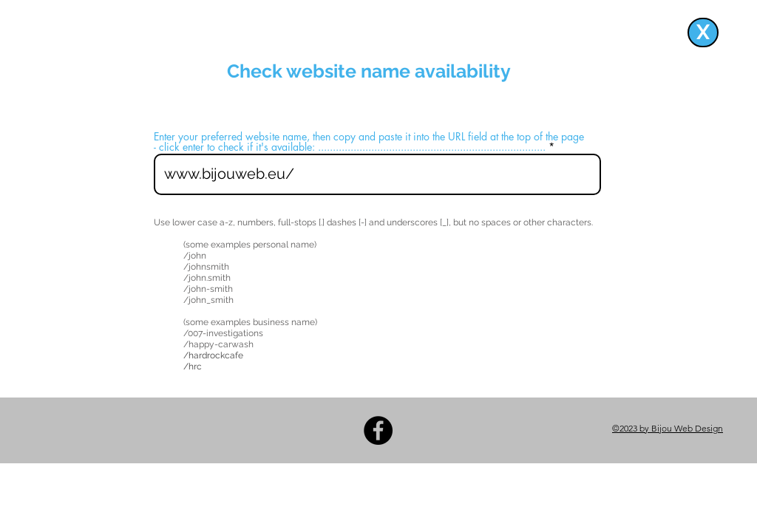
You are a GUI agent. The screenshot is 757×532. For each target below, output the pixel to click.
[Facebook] (378, 430)
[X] (703, 33)
